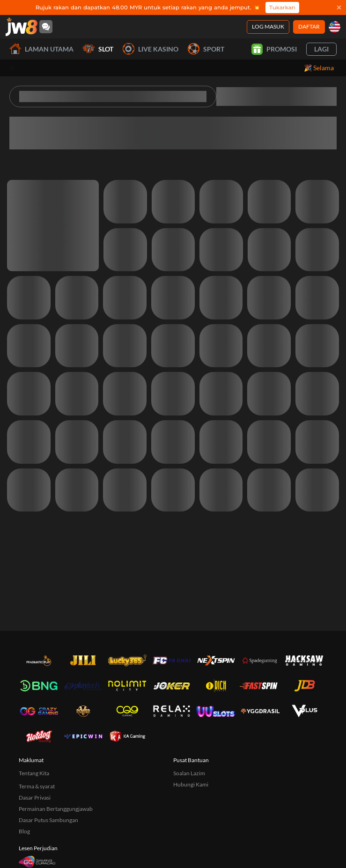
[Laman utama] (22, 27)
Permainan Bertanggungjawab (56, 809)
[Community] (46, 27)
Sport (206, 49)
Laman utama (41, 49)
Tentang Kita (34, 773)
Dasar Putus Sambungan (48, 820)
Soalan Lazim (189, 773)
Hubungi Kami (191, 784)
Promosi (274, 49)
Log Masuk (268, 26)
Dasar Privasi (35, 798)
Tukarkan (282, 7)
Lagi (321, 49)
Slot (98, 49)
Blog (24, 831)
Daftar (309, 26)
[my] (335, 27)
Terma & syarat (37, 786)
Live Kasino (151, 49)
